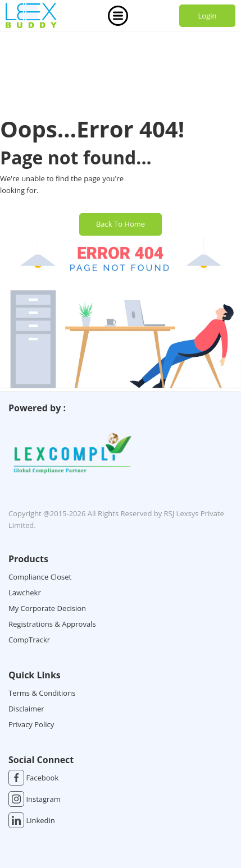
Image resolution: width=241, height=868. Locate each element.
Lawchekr (25, 593)
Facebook (33, 778)
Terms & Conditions (42, 693)
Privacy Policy (31, 724)
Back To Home (120, 224)
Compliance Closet (40, 577)
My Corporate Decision (47, 608)
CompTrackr (29, 640)
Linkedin (32, 820)
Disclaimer (26, 709)
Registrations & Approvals (52, 624)
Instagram (35, 799)
